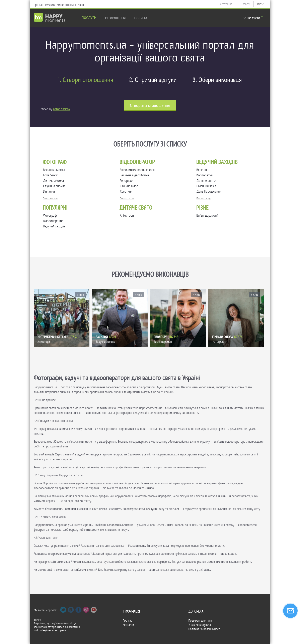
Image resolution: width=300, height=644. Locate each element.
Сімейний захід (207, 186)
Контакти (128, 625)
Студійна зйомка (55, 186)
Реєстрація (226, 4)
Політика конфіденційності (205, 629)
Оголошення (115, 18)
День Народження (210, 191)
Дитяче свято (207, 181)
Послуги (89, 18)
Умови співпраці (67, 5)
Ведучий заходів (54, 226)
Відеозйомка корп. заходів (138, 170)
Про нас (39, 5)
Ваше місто (253, 18)
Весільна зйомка (55, 170)
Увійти (246, 4)
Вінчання (50, 191)
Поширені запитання (201, 621)
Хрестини (127, 191)
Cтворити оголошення (150, 105)
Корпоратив (205, 175)
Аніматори (127, 216)
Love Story (51, 175)
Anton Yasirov (61, 109)
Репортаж (127, 181)
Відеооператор (53, 221)
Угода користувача (200, 625)
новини (141, 18)
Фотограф (50, 216)
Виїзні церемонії (207, 216)
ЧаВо (81, 5)
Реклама (50, 5)
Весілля (203, 170)
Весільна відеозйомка (135, 175)
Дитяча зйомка (54, 181)
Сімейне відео (130, 186)
